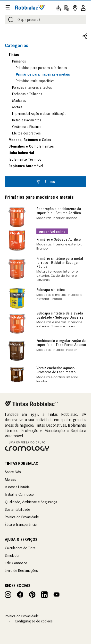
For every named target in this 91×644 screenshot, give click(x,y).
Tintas (14, 55)
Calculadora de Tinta (20, 548)
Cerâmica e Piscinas (27, 127)
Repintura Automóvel (26, 166)
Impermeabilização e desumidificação (39, 114)
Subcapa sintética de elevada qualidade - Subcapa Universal (60, 315)
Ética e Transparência (21, 524)
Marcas (10, 479)
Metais (17, 107)
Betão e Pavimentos (27, 120)
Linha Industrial (21, 153)
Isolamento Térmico (25, 159)
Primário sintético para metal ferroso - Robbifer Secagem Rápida (60, 263)
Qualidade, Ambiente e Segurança (31, 502)
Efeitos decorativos (26, 133)
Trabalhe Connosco (19, 494)
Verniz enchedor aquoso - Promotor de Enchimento (57, 370)
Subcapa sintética (51, 290)
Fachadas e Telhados (27, 94)
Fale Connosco (16, 563)
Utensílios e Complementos (31, 146)
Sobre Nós (13, 472)
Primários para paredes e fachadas (41, 68)
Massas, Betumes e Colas (30, 140)
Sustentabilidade (17, 509)
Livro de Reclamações (21, 570)
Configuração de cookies (34, 621)
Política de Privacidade (22, 517)
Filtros (46, 182)
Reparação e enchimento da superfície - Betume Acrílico (59, 211)
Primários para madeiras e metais (43, 74)
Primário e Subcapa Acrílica (59, 239)
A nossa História (17, 487)
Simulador (12, 555)
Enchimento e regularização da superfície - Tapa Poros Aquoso (61, 343)
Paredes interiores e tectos (32, 87)
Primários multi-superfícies (35, 81)
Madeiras (19, 101)
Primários (19, 61)
